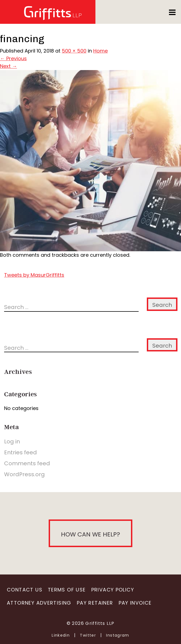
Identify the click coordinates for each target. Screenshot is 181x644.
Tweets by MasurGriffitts (34, 275)
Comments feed (27, 463)
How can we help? (90, 534)
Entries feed (21, 452)
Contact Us (25, 590)
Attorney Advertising (39, 603)
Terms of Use (67, 590)
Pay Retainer (95, 603)
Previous (13, 58)
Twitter (88, 635)
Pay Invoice (135, 603)
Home (100, 51)
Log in (12, 441)
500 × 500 (74, 51)
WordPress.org (24, 474)
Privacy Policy (113, 590)
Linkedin (61, 635)
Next (8, 66)
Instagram (118, 635)
